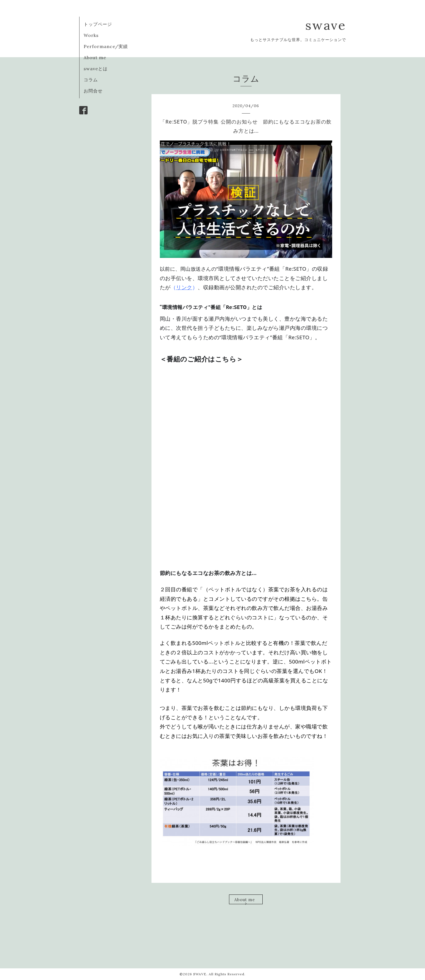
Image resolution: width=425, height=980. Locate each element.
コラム (91, 80)
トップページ (98, 24)
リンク (184, 287)
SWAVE (200, 974)
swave (326, 25)
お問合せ (93, 91)
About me (95, 57)
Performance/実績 (106, 46)
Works (91, 35)
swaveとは (96, 69)
